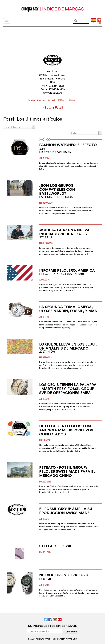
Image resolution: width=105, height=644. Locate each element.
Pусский (52, 100)
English (32, 100)
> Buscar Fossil (52, 107)
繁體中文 (62, 100)
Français (42, 100)
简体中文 (73, 100)
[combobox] (19, 127)
